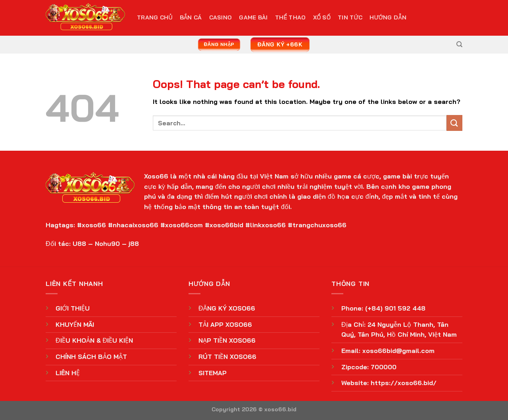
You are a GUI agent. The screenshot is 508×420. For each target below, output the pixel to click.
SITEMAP (213, 373)
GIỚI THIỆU (73, 308)
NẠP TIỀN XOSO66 (227, 340)
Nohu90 (107, 244)
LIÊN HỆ (68, 373)
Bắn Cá (191, 17)
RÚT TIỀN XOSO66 (227, 357)
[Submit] (454, 123)
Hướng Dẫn (388, 17)
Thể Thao (291, 17)
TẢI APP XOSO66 (225, 324)
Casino (221, 17)
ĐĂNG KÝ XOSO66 (227, 308)
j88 (134, 244)
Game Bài (253, 17)
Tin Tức (350, 17)
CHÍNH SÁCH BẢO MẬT (91, 357)
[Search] (459, 44)
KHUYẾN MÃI (75, 324)
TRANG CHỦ (155, 17)
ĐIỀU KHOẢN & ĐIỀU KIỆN (94, 340)
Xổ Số (322, 17)
